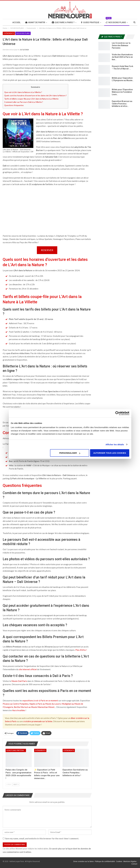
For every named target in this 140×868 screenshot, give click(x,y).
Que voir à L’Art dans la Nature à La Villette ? (23, 92)
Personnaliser (70, 453)
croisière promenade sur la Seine (38, 721)
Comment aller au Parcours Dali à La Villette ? (24, 102)
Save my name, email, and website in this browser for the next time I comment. (42, 838)
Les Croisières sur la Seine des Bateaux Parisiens (121, 45)
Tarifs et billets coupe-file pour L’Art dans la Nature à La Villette (31, 99)
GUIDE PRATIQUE (90, 22)
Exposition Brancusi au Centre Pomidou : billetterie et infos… (122, 104)
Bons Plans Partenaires (16, 750)
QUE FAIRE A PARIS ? (63, 22)
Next (16, 784)
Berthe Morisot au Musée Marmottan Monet (34, 707)
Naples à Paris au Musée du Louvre (45, 704)
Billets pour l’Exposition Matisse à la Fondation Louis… (122, 92)
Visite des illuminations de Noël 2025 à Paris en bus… (122, 57)
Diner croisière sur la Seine (83, 861)
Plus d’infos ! (81, 650)
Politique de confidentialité (105, 861)
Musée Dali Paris (19, 681)
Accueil (16, 22)
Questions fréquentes (14, 105)
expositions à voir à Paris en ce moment (40, 700)
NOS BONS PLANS (116, 21)
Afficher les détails (115, 444)
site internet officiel (28, 669)
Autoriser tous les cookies (110, 453)
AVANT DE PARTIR (35, 22)
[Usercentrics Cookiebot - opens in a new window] (117, 413)
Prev (9, 784)
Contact (134, 864)
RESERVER (47, 250)
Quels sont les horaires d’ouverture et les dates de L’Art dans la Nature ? (35, 95)
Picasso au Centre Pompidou (16, 704)
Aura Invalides (19, 710)
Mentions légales (130, 861)
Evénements (9, 33)
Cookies (119, 861)
